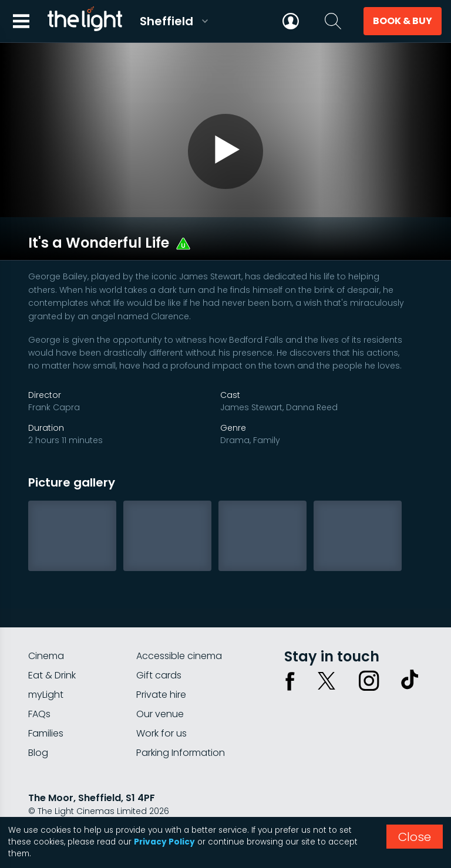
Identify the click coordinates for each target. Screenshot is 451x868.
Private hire (161, 658)
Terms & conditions (134, 805)
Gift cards (159, 638)
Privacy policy (57, 805)
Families (46, 696)
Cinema (46, 619)
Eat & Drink (52, 638)
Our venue (160, 677)
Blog (38, 716)
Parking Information (181, 716)
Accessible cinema (179, 619)
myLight (46, 658)
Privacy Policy (164, 842)
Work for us (161, 696)
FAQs (39, 677)
